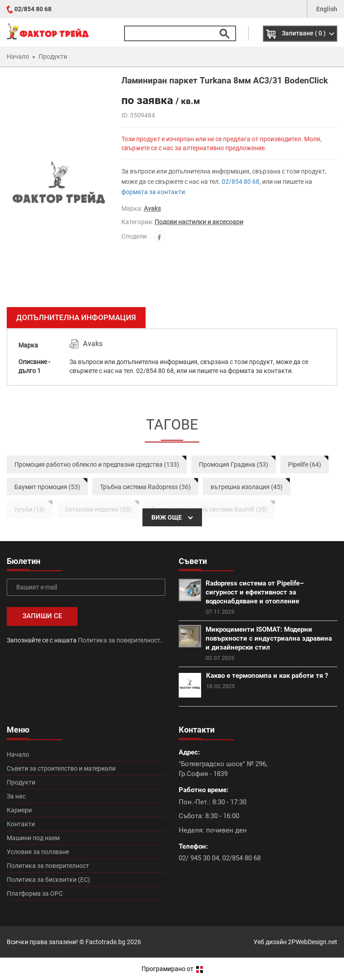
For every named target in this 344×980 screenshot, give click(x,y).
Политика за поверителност (119, 640)
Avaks (152, 208)
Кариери (19, 810)
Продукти (21, 782)
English (327, 9)
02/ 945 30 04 (199, 858)
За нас (16, 796)
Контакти (21, 824)
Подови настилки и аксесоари (199, 222)
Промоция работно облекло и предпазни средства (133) (97, 464)
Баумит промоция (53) (47, 487)
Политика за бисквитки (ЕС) (48, 880)
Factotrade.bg (105, 942)
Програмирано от (172, 969)
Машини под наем (33, 838)
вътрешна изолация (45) (247, 487)
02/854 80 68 (33, 9)
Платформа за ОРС (35, 893)
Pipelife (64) (305, 464)
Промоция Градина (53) (234, 464)
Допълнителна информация (76, 317)
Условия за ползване (38, 852)
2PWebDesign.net (313, 942)
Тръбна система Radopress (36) (145, 487)
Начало (18, 755)
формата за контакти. (154, 192)
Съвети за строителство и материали (61, 768)
